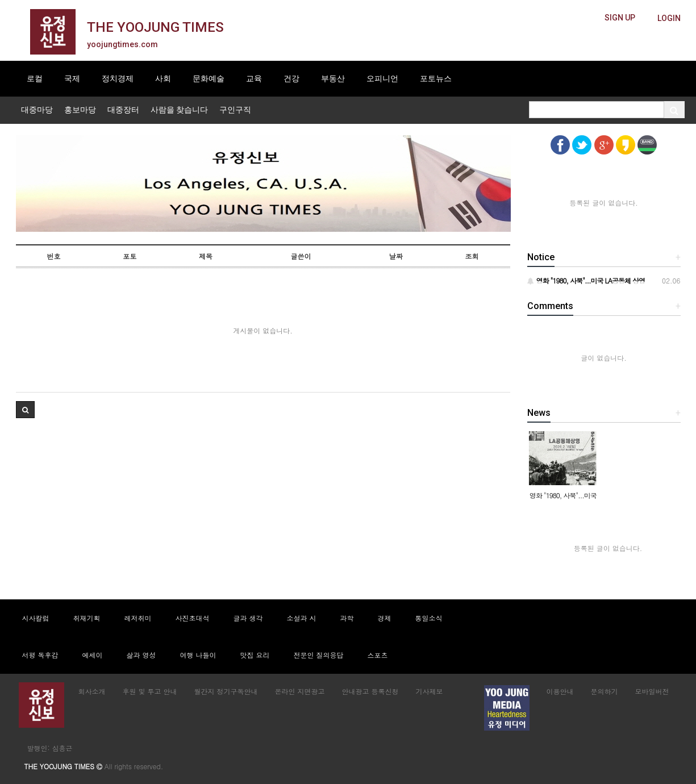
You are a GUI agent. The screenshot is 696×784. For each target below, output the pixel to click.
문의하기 (605, 691)
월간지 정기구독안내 (226, 691)
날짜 (396, 256)
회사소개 (92, 691)
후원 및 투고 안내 (150, 691)
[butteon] (669, 18)
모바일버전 (652, 691)
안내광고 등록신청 (370, 691)
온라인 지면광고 (300, 691)
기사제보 (430, 691)
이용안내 (560, 691)
